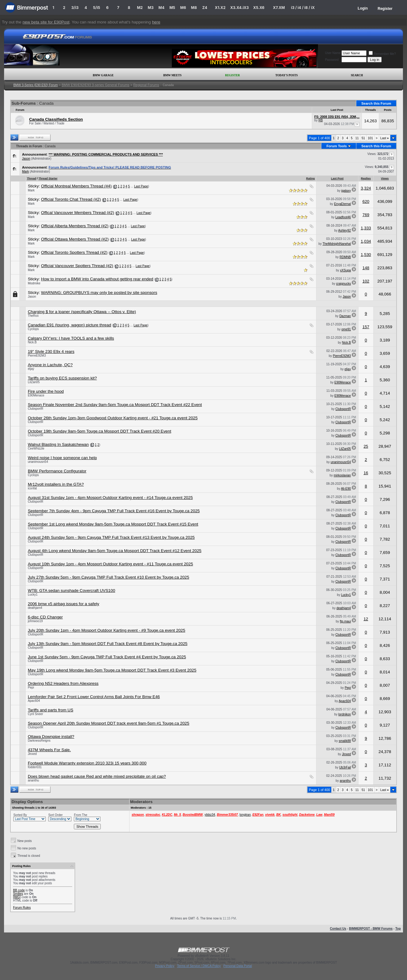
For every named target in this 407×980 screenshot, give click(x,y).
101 (370, 138)
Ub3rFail (345, 767)
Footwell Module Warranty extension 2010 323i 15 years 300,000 (87, 763)
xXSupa (345, 270)
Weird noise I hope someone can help (62, 458)
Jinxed (32, 754)
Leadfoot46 (343, 217)
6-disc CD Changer (45, 617)
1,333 (366, 228)
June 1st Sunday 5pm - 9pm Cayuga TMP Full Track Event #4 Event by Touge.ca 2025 (107, 657)
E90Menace (343, 382)
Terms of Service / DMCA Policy (199, 966)
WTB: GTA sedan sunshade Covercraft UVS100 (72, 591)
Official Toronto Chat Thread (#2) (71, 199)
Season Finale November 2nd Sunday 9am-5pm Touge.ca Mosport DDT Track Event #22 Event (115, 405)
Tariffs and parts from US (51, 710)
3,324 (366, 188)
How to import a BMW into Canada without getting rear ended (97, 279)
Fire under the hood (46, 391)
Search (357, 75)
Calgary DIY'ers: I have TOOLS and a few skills (71, 338)
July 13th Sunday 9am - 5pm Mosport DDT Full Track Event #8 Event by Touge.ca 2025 (108, 644)
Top (398, 929)
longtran (245, 815)
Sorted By (20, 815)
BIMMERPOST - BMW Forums (371, 929)
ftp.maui (346, 621)
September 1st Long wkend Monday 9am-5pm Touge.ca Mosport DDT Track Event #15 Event (113, 524)
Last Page (141, 186)
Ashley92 (344, 230)
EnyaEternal (342, 204)
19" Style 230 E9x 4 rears (51, 352)
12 (366, 619)
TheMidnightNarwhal (337, 244)
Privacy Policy (165, 966)
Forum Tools (337, 146)
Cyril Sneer (35, 714)
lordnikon (345, 714)
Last (385, 138)
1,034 (366, 241)
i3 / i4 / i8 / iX (303, 8)
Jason (26, 159)
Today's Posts (286, 75)
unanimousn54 (38, 462)
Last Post (337, 178)
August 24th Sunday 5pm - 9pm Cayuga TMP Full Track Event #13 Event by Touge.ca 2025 (111, 537)
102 (366, 281)
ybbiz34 (210, 815)
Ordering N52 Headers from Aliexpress (63, 683)
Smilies (18, 894)
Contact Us (338, 929)
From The (81, 815)
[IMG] (17, 897)
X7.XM (279, 8)
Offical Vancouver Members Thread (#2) (78, 213)
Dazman (345, 316)
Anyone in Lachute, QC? (50, 365)
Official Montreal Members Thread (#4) (76, 186)
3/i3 (75, 8)
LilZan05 (34, 382)
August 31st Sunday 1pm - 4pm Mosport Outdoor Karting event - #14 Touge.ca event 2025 (110, 498)
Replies (366, 178)
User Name (333, 53)
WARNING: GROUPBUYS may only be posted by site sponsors (99, 293)
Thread (32, 178)
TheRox (33, 316)
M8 (194, 8)
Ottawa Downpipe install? (51, 737)
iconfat (32, 488)
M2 (140, 8)
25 (366, 446)
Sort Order (55, 815)
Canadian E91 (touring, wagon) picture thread (70, 325)
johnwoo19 (35, 621)
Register (385, 9)
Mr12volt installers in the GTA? (56, 484)
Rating (311, 178)
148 (366, 268)
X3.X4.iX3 (240, 8)
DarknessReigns (39, 741)
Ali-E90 (346, 489)
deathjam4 (35, 608)
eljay (31, 369)
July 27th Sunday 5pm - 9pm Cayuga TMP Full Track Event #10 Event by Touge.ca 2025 (108, 577)
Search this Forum (376, 103)
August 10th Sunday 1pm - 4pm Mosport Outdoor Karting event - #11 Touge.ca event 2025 (110, 564)
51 (363, 138)
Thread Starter (48, 178)
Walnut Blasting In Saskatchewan (58, 444)
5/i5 (97, 8)
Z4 (205, 8)
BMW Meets (172, 75)
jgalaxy (346, 191)
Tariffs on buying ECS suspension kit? (62, 378)
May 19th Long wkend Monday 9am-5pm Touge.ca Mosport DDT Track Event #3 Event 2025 (112, 670)
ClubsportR (36, 409)
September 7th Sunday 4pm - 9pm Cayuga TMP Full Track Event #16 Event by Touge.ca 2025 (114, 511)
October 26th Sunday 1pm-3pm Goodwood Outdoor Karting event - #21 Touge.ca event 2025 (113, 418)
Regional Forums (146, 85)
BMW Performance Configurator (57, 471)
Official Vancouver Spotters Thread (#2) (77, 266)
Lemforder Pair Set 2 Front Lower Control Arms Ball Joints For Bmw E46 (94, 697)
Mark (25, 172)
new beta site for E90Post (46, 22)
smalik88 (345, 741)
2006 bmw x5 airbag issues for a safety (64, 604)
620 (366, 201)
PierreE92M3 (37, 356)
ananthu (33, 780)
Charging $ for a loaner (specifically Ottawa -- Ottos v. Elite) (82, 312)
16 (366, 473)
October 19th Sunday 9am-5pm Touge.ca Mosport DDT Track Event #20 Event (100, 431)
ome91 (346, 329)
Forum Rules (22, 908)
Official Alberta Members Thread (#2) (75, 226)
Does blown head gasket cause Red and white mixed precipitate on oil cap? (97, 776)
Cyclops (33, 329)
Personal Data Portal (238, 966)
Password (332, 60)
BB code (19, 890)
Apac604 (34, 701)
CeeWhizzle (36, 448)
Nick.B (32, 342)
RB (320, 120)
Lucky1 (33, 595)
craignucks (344, 284)
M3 (151, 8)
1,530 (366, 255)
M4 (161, 8)
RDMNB (345, 257)
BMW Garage (103, 75)
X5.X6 (259, 8)
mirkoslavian (342, 475)
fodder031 (35, 767)
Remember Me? (382, 54)
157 (366, 327)
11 (357, 138)
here (156, 22)
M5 (172, 8)
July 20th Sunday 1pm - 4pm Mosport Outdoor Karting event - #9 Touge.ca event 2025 (107, 630)
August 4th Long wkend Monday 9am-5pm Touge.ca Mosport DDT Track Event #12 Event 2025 (115, 551)
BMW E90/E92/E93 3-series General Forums (95, 85)
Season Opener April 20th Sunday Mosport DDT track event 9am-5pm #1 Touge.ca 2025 (109, 723)
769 (366, 215)
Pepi (31, 687)
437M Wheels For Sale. (49, 750)
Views (385, 178)
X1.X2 (220, 8)
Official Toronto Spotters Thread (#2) (74, 252)
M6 (183, 8)
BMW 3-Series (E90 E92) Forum (36, 85)
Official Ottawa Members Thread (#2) (75, 239)
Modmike (34, 283)
